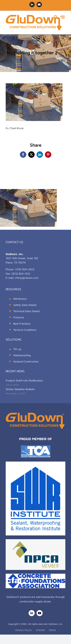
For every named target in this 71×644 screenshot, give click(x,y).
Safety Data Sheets (25, 305)
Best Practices (22, 324)
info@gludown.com (27, 278)
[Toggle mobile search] (56, 17)
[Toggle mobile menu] (63, 17)
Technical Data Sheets (27, 311)
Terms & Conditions (25, 330)
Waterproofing (22, 355)
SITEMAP (40, 630)
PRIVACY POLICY (24, 630)
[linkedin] (32, 613)
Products (19, 317)
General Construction (26, 361)
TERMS (52, 630)
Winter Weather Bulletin (20, 389)
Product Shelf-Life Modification (24, 380)
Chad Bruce (17, 128)
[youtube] (40, 613)
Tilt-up (17, 349)
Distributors (20, 299)
